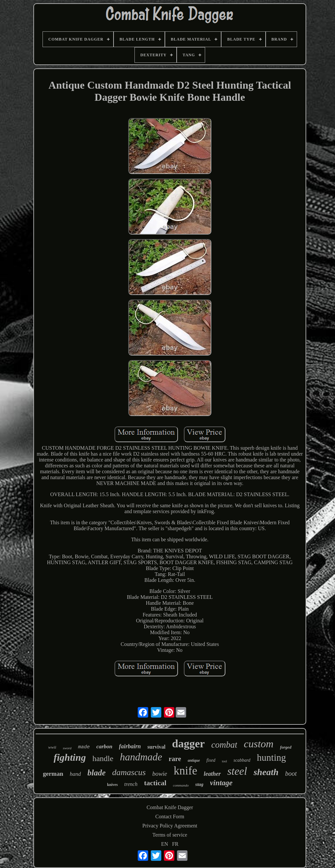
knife (185, 771)
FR (175, 844)
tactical (155, 783)
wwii (52, 747)
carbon (104, 746)
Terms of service (170, 835)
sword (67, 748)
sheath (266, 772)
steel (237, 771)
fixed (211, 760)
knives (112, 785)
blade (97, 773)
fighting (70, 757)
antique (194, 760)
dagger (188, 744)
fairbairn (130, 746)
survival (157, 747)
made (84, 747)
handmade (141, 757)
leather (212, 774)
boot (291, 773)
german (53, 774)
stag (199, 784)
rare (175, 759)
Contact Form (170, 816)
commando (181, 785)
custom (259, 744)
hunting (271, 757)
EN (165, 844)
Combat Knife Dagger (170, 807)
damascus (129, 772)
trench (131, 784)
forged (286, 747)
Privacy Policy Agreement (170, 826)
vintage (221, 783)
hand (75, 774)
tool (224, 761)
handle (103, 758)
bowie (159, 774)
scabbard (242, 760)
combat (224, 745)
